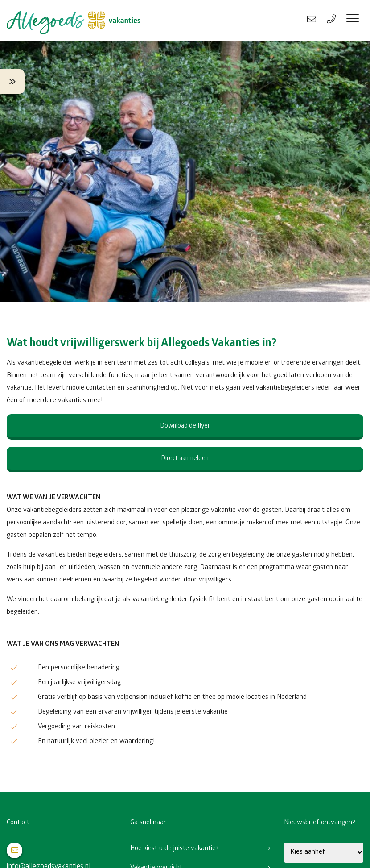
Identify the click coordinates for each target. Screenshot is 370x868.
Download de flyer (185, 426)
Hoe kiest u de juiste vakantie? (175, 849)
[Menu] (353, 21)
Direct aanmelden (185, 459)
